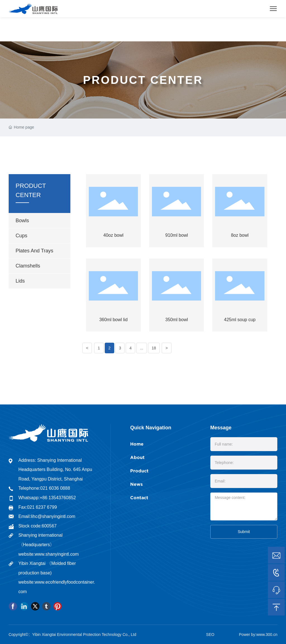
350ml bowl (177, 320)
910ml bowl (177, 235)
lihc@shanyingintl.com (53, 516)
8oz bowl (240, 235)
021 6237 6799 (42, 507)
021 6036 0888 (55, 488)
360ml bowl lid (113, 320)
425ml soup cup (240, 320)
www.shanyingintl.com (57, 554)
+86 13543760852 (58, 498)
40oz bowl (113, 235)
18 (154, 348)
